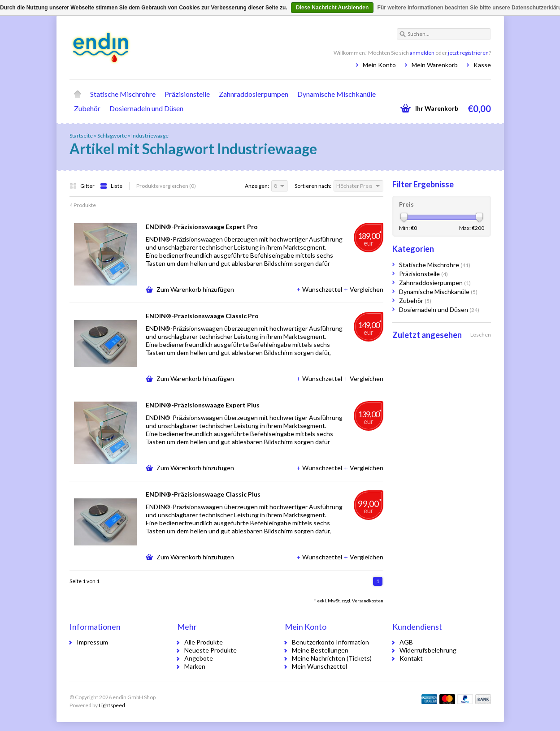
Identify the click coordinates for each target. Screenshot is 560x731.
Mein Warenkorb (435, 65)
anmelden (422, 53)
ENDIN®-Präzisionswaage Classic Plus (203, 494)
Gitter (82, 186)
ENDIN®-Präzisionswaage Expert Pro (202, 227)
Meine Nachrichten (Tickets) (332, 658)
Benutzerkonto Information (330, 642)
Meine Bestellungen (320, 650)
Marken (195, 666)
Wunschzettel (320, 289)
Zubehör (87, 108)
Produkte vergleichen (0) (166, 186)
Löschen (481, 335)
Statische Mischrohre (123, 94)
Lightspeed (112, 705)
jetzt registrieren (468, 53)
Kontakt (411, 658)
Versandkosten (368, 601)
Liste (111, 186)
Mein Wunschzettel (319, 666)
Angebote (199, 658)
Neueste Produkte (211, 650)
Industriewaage (150, 136)
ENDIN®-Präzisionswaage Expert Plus (203, 405)
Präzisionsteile (187, 94)
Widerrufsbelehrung (428, 650)
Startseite (78, 94)
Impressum (92, 642)
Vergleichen (363, 289)
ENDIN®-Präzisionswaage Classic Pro (202, 316)
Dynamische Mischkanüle (336, 94)
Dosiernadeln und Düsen (146, 108)
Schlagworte (112, 136)
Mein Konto (379, 65)
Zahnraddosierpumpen (254, 94)
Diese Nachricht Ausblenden (332, 8)
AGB (406, 642)
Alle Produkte (204, 642)
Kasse (482, 65)
